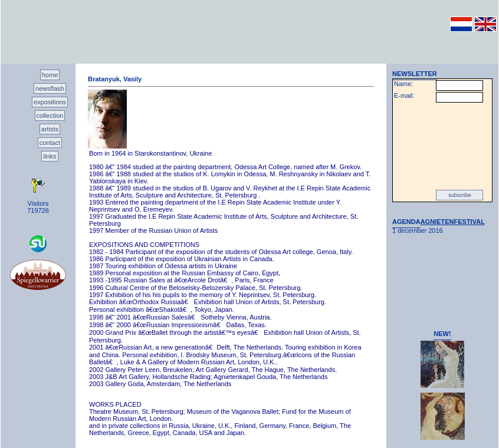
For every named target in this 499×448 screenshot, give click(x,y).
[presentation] (442, 146)
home (50, 75)
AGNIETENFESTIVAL (453, 222)
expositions (50, 102)
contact (50, 143)
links (50, 156)
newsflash (50, 88)
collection (50, 116)
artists (50, 129)
